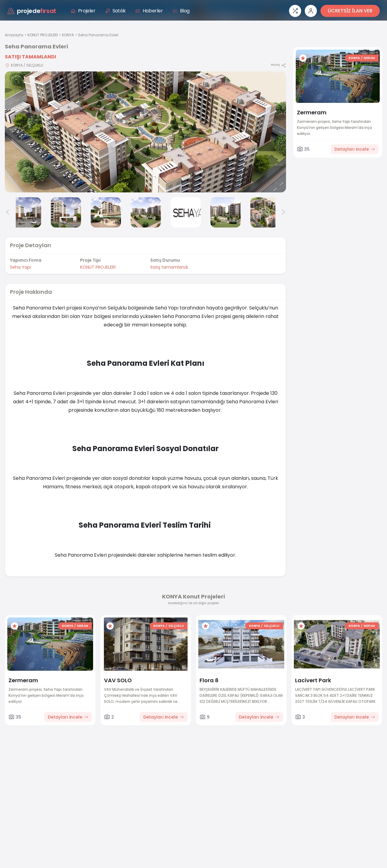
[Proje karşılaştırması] (295, 11)
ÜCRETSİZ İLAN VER (350, 11)
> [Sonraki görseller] (283, 212)
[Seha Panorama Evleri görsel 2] (26, 212)
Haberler (149, 11)
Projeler (83, 11)
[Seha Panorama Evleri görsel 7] (226, 212)
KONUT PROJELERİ (43, 35)
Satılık (115, 11)
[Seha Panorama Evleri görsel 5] (146, 212)
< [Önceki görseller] (8, 212)
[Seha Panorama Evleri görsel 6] (186, 212)
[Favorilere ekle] (303, 58)
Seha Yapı (20, 267)
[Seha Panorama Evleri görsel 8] (265, 212)
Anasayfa (14, 35)
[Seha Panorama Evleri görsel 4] (106, 212)
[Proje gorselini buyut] (145, 132)
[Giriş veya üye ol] (311, 11)
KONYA (68, 35)
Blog (181, 11)
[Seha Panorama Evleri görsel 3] (66, 212)
